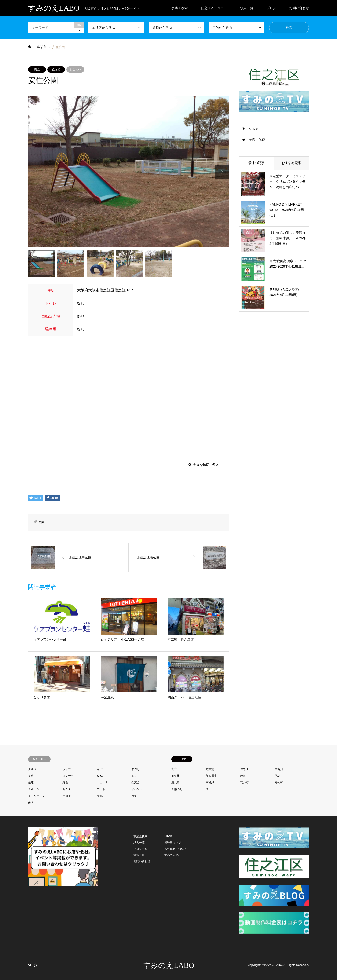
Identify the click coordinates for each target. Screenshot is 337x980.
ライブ (67, 769)
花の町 (244, 782)
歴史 (134, 796)
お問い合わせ (299, 8)
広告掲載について (176, 849)
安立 (37, 70)
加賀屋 (176, 776)
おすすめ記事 (291, 163)
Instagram (36, 965)
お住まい (75, 70)
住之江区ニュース (214, 8)
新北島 (176, 782)
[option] (129, 172)
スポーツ (34, 789)
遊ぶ (100, 769)
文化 (100, 796)
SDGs (101, 776)
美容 (31, 776)
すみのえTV (172, 855)
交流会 (136, 782)
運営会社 (139, 855)
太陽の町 (177, 789)
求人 (31, 803)
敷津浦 (210, 769)
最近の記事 (256, 163)
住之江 (56, 70)
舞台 (65, 782)
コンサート (70, 776)
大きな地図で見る (206, 465)
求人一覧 (247, 8)
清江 (209, 789)
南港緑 (210, 782)
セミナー (68, 789)
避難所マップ (173, 843)
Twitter (30, 965)
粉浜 (243, 776)
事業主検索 (179, 8)
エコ (134, 776)
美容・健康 (257, 140)
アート (101, 789)
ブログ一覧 (140, 849)
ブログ (271, 8)
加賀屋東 (211, 776)
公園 (41, 522)
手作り (136, 769)
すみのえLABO (168, 965)
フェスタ (103, 782)
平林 (277, 776)
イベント (137, 789)
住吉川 (279, 769)
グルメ (254, 129)
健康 (31, 782)
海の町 (279, 782)
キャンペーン (37, 796)
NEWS (168, 837)
